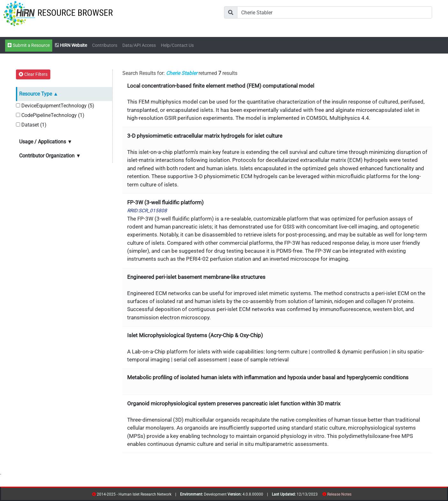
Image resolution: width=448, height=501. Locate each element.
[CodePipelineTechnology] (18, 115)
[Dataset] (18, 124)
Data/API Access (139, 45)
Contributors (105, 45)
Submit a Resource (29, 45)
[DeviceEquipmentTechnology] (18, 105)
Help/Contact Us (177, 45)
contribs (355, 495)
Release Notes (339, 494)
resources (354, 495)
